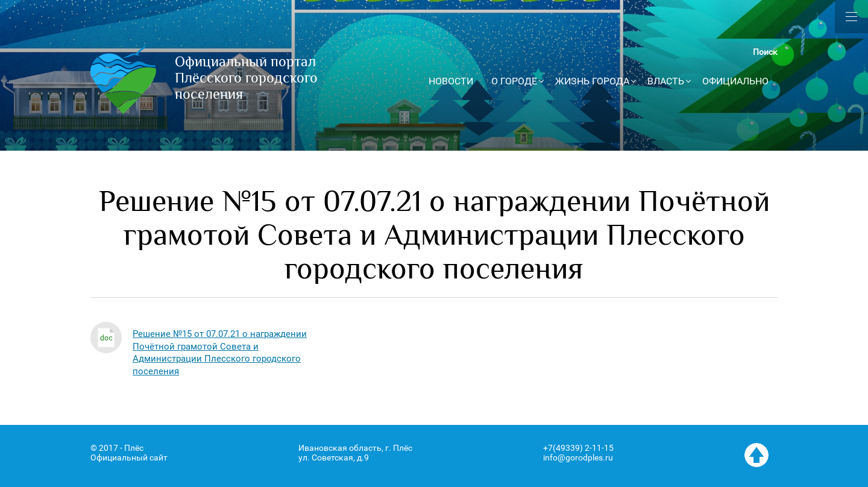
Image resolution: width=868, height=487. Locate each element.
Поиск (765, 52)
